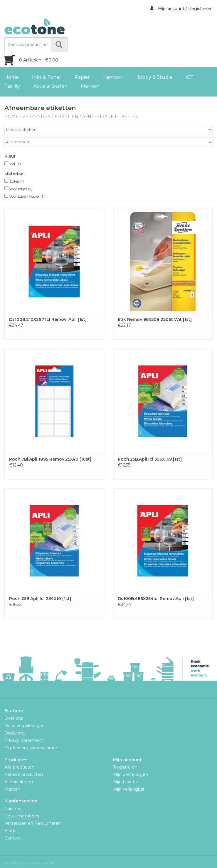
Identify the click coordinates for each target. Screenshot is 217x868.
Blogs (10, 831)
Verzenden (37, 116)
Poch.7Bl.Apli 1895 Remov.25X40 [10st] (50, 459)
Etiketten (67, 116)
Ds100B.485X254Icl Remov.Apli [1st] (156, 599)
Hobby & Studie (154, 77)
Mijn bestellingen (131, 774)
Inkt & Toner (47, 77)
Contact (13, 838)
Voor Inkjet (21, 189)
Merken (90, 86)
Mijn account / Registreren (181, 9)
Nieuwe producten (24, 774)
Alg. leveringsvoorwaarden (31, 748)
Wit (15, 164)
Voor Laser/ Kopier (27, 196)
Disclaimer (15, 733)
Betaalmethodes (22, 816)
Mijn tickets (125, 782)
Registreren (125, 767)
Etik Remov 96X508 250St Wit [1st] (155, 320)
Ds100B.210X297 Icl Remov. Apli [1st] (48, 320)
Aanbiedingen (19, 782)
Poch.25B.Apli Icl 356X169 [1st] (150, 459)
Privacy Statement (24, 740)
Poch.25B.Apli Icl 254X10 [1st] (40, 599)
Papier (82, 77)
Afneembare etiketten (110, 116)
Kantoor (113, 77)
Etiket (17, 181)
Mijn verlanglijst (129, 789)
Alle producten (19, 767)
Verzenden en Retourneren (33, 823)
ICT (190, 77)
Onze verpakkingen (25, 726)
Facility (12, 86)
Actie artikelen (51, 86)
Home (12, 77)
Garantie (13, 809)
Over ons (14, 718)
